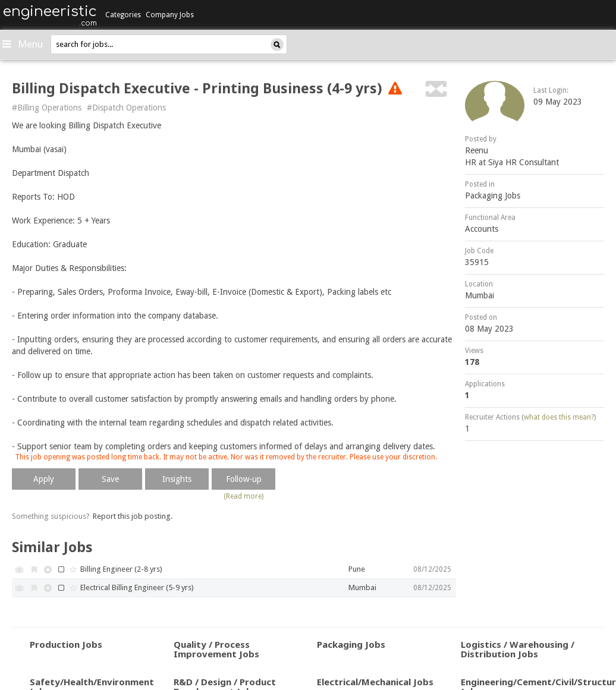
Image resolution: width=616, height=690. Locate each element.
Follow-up (244, 479)
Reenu (477, 150)
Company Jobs (170, 15)
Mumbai (480, 295)
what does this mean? (559, 417)
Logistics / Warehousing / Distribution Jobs (518, 649)
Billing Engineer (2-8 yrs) (121, 569)
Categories (123, 15)
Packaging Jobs (493, 196)
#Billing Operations (47, 108)
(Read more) (243, 496)
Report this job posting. (133, 516)
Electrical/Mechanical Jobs (375, 682)
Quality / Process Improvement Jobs (216, 649)
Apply (44, 479)
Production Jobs (66, 644)
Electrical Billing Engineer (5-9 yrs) (137, 587)
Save (110, 479)
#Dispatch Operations (126, 108)
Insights (177, 479)
